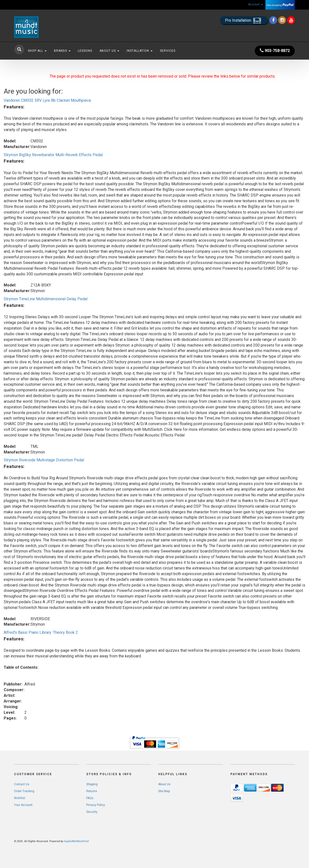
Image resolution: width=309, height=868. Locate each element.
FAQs (90, 798)
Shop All (37, 51)
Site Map (164, 791)
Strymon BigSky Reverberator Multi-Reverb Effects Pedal (53, 155)
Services (168, 51)
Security (92, 812)
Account (256, 4)
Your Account (23, 805)
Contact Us (22, 784)
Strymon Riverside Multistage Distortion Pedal (44, 460)
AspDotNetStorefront (76, 841)
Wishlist (20, 798)
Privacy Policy (96, 805)
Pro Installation (244, 21)
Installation (140, 51)
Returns (92, 791)
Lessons (85, 51)
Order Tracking (24, 791)
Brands (62, 51)
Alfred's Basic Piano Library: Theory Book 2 (41, 632)
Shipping (92, 784)
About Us (109, 51)
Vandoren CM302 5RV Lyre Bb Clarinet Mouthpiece (47, 100)
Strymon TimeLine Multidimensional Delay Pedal (46, 299)
